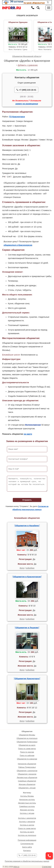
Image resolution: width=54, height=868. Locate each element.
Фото (22, 568)
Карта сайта (27, 847)
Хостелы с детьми (27, 813)
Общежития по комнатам (27, 759)
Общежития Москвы (27, 735)
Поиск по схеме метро (27, 749)
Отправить (27, 500)
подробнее (30, 568)
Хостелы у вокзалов (27, 822)
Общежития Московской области (27, 56)
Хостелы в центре (27, 825)
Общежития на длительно (27, 738)
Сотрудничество (27, 844)
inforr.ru (16, 867)
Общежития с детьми (27, 788)
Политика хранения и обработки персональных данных (27, 861)
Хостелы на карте (27, 832)
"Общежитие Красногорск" (27, 679)
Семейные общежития (27, 781)
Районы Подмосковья (27, 767)
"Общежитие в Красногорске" (27, 577)
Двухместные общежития (27, 778)
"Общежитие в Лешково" (27, 628)
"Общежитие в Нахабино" (27, 526)
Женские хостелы (27, 810)
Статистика (47, 867)
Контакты (27, 851)
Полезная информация (27, 840)
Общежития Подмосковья (27, 742)
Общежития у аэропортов (27, 771)
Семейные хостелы (27, 806)
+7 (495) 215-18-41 (26, 90)
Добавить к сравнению (28, 65)
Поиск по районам (27, 756)
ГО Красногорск (17, 117)
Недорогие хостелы (27, 800)
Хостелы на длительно (27, 835)
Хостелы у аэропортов (27, 818)
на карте (28, 434)
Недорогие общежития (27, 764)
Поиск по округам (27, 752)
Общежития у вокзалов (27, 774)
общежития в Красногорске (18, 245)
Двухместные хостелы (27, 803)
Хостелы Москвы (27, 796)
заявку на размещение (27, 104)
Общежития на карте (27, 745)
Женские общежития (27, 784)
